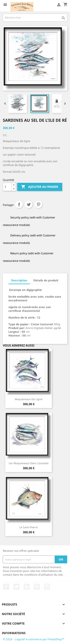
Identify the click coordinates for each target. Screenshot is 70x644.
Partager (19, 204)
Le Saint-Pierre (29, 527)
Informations (14, 633)
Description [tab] (19, 280)
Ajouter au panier (40, 187)
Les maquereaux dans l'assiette (29, 463)
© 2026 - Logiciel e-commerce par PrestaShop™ (34, 639)
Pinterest (38, 204)
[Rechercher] (35, 18)
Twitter (16, 587)
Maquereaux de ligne (29, 399)
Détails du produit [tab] (46, 280)
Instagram (47, 587)
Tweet (29, 204)
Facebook (6, 587)
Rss (27, 587)
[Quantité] (7, 187)
